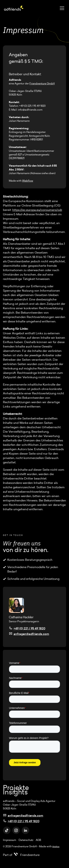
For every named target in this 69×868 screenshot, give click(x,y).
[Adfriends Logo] (14, 8)
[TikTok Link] (7, 830)
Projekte (16, 788)
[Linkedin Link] (25, 830)
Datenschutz (26, 840)
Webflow (28, 181)
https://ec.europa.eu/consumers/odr (37, 210)
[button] (61, 8)
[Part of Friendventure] (21, 855)
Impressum (10, 840)
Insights (15, 792)
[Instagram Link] (16, 830)
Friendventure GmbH (42, 83)
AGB (38, 840)
